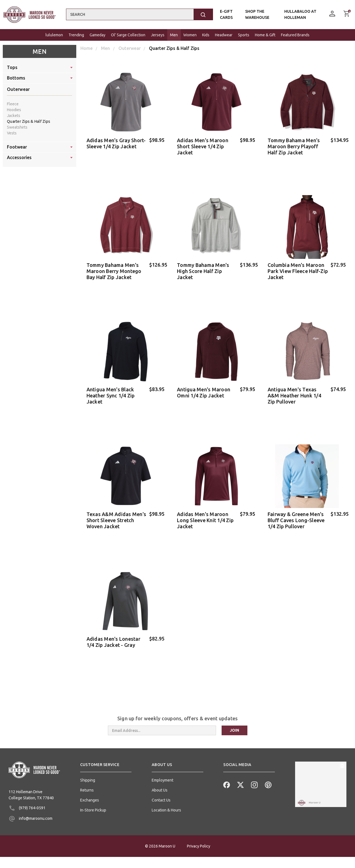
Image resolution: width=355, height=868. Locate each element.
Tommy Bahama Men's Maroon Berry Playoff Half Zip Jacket (294, 146)
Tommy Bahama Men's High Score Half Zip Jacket (203, 269)
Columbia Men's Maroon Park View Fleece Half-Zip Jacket (298, 269)
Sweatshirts (17, 127)
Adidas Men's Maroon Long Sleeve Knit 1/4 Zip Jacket (205, 515)
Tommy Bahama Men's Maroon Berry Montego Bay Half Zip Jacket (114, 269)
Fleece (13, 104)
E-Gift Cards (226, 14)
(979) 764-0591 (27, 798)
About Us (160, 780)
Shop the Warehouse (257, 14)
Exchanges (90, 790)
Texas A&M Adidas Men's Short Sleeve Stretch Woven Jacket (116, 515)
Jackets (14, 116)
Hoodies (14, 110)
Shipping (88, 770)
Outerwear (18, 89)
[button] (106, 757)
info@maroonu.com (31, 809)
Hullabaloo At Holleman (300, 14)
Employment (163, 770)
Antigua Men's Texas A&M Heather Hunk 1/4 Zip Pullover (294, 392)
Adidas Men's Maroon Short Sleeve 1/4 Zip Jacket (203, 146)
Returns (87, 780)
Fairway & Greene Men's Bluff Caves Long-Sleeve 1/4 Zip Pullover (296, 515)
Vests (12, 133)
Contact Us (161, 790)
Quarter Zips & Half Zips (29, 121)
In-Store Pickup (93, 800)
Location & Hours (166, 800)
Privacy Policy (199, 857)
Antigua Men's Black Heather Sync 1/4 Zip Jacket (111, 392)
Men (40, 51)
